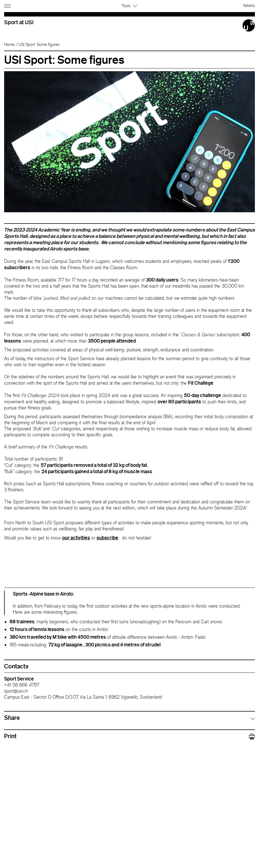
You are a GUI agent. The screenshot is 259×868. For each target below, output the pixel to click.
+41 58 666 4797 (22, 685)
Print (129, 736)
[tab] (129, 718)
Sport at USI (19, 22)
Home (9, 44)
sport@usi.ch (16, 691)
